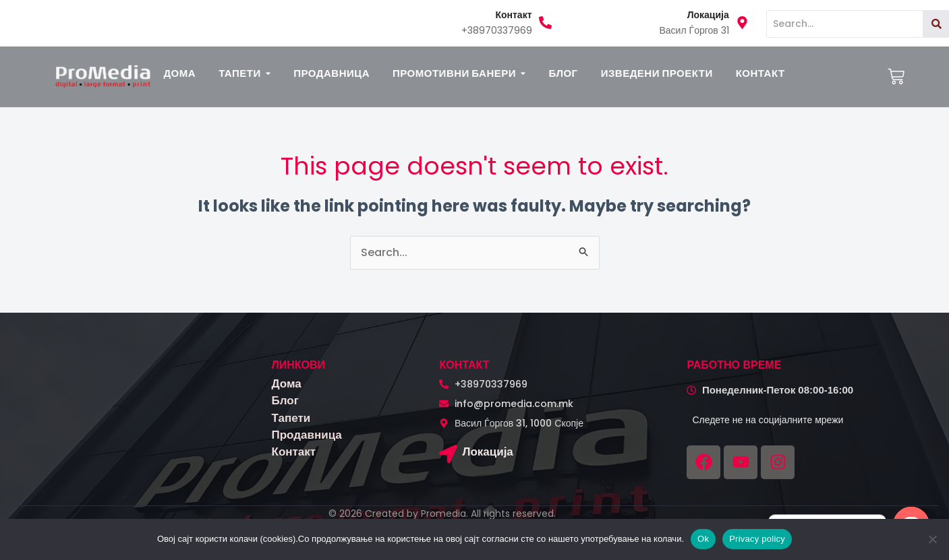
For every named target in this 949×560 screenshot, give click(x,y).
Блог (285, 400)
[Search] (845, 24)
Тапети (291, 418)
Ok (703, 539)
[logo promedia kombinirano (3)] (103, 75)
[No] (932, 539)
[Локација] (448, 455)
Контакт (294, 452)
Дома (287, 383)
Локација (487, 452)
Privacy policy (757, 539)
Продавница (307, 435)
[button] (245, 73)
